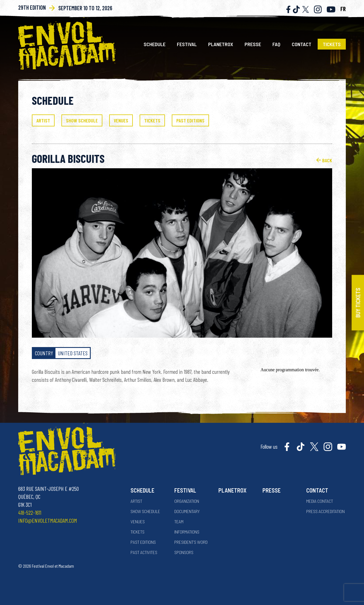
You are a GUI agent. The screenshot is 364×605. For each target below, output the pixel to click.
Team (179, 521)
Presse (253, 44)
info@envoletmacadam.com (48, 520)
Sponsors (184, 552)
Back (324, 160)
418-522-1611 (30, 512)
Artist (136, 501)
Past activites (144, 552)
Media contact (320, 501)
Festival (187, 44)
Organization (187, 501)
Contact (302, 44)
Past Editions (143, 542)
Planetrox (221, 44)
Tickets (332, 44)
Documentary (187, 511)
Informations (187, 532)
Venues (138, 521)
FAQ (276, 44)
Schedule (155, 44)
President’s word (191, 542)
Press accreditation (325, 511)
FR (343, 9)
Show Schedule (145, 511)
